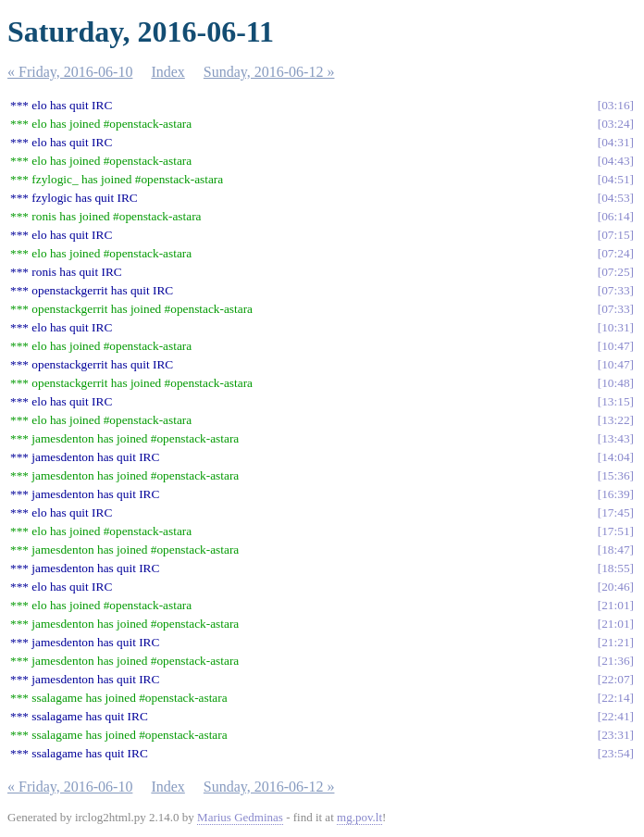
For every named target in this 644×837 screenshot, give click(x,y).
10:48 (615, 383)
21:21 (615, 642)
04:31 (615, 142)
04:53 (615, 198)
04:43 (615, 161)
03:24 (615, 124)
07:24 (615, 253)
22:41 (615, 716)
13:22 (615, 420)
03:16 (615, 105)
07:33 (615, 290)
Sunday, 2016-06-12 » (269, 72)
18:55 (615, 568)
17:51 (615, 531)
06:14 (615, 216)
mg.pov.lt (359, 817)
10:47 (615, 346)
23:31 (615, 735)
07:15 (615, 235)
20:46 (615, 587)
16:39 (615, 494)
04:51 (615, 179)
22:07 (615, 679)
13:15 (615, 401)
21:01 (615, 605)
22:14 (615, 698)
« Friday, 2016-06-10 (70, 72)
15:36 (615, 475)
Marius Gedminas (240, 817)
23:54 (615, 753)
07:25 (615, 272)
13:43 (615, 438)
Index (167, 72)
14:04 (615, 457)
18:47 (615, 550)
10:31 (615, 327)
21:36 (615, 661)
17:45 (615, 512)
